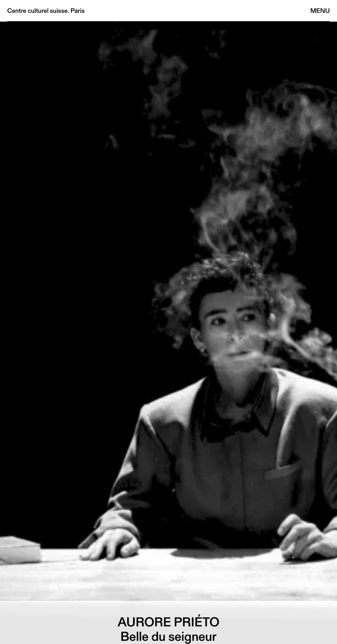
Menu (320, 11)
